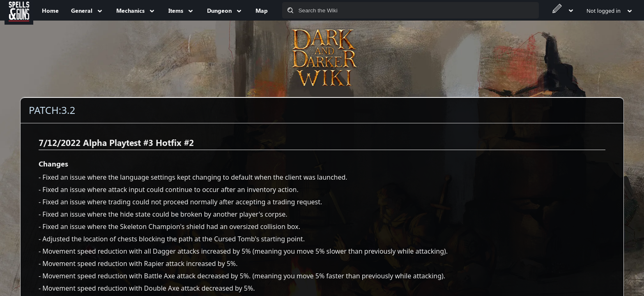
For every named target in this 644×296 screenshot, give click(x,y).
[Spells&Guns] (19, 10)
